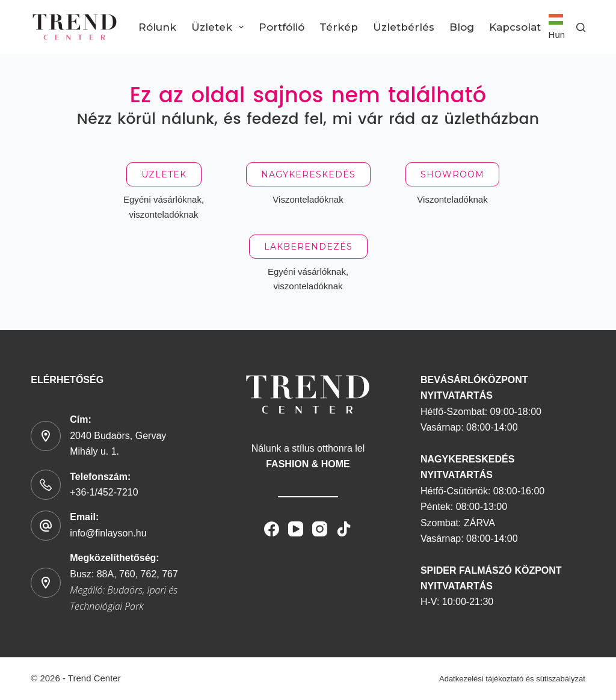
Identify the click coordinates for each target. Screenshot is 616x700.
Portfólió (282, 27)
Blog (462, 27)
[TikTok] (344, 529)
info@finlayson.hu (108, 533)
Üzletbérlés (404, 27)
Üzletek (220, 27)
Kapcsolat (515, 27)
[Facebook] (272, 529)
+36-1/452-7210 (104, 492)
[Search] (581, 27)
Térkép (339, 27)
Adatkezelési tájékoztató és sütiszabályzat (512, 679)
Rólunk (157, 27)
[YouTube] (296, 529)
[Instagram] (320, 529)
